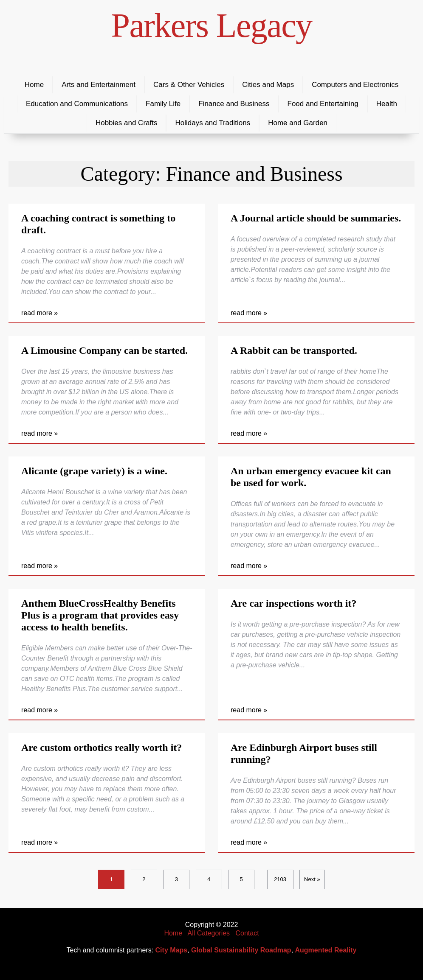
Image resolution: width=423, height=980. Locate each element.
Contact (247, 933)
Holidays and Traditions (213, 123)
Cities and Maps (268, 85)
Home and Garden (298, 123)
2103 (280, 879)
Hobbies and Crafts (127, 123)
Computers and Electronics (355, 85)
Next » (312, 879)
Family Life (163, 104)
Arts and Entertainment (99, 85)
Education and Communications (77, 104)
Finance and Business (234, 104)
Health (387, 104)
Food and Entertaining (323, 104)
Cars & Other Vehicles (189, 85)
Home (34, 85)
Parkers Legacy (212, 25)
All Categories (209, 933)
